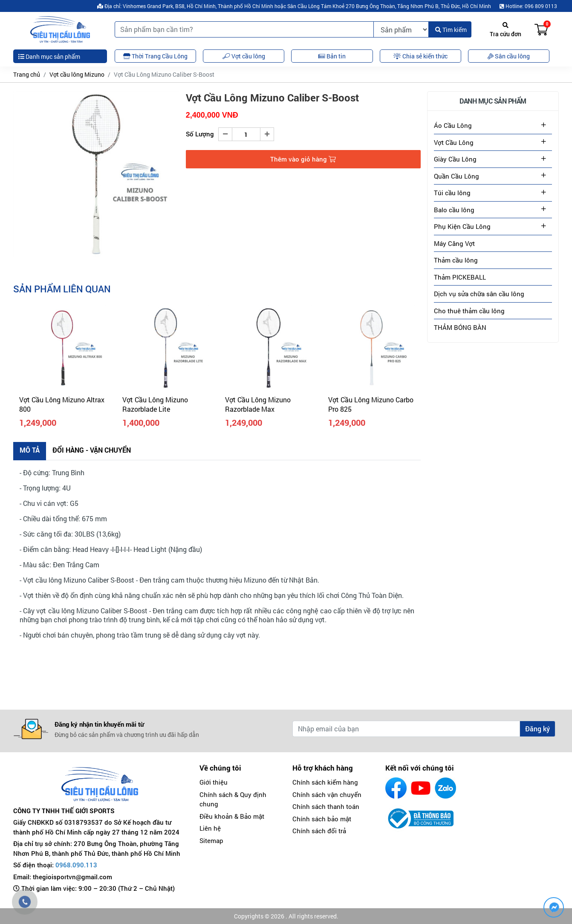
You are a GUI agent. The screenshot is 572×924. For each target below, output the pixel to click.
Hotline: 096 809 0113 (528, 6)
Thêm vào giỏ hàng (303, 159)
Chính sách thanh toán (326, 806)
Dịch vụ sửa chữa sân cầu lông (479, 294)
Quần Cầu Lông (456, 176)
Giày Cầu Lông (455, 159)
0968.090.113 (76, 865)
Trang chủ (27, 74)
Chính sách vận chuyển (327, 794)
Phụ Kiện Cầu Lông (462, 226)
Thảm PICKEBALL (460, 277)
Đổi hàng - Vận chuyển (92, 450)
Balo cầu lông (454, 210)
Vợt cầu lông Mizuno (77, 74)
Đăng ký (537, 729)
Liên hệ (210, 828)
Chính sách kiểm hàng (325, 782)
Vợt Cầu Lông (454, 142)
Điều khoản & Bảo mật (232, 816)
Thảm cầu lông (456, 260)
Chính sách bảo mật (322, 819)
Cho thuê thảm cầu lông (469, 311)
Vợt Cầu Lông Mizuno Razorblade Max (258, 404)
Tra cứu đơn (506, 30)
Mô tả (30, 450)
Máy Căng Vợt (454, 243)
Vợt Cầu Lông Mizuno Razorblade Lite (155, 404)
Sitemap (211, 840)
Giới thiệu (214, 782)
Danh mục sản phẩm (49, 56)
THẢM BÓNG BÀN (460, 327)
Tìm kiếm (451, 30)
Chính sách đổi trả (319, 831)
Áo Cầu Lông (453, 125)
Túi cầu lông (452, 193)
